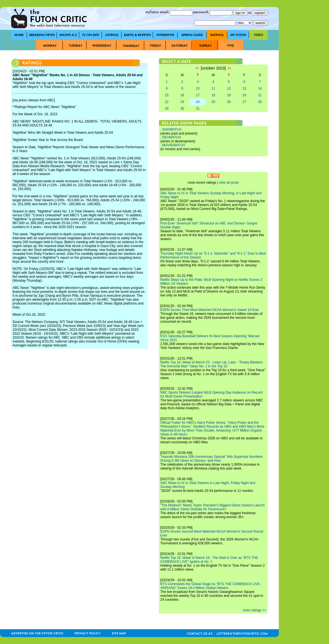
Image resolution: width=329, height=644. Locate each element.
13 (244, 88)
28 (260, 102)
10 (198, 88)
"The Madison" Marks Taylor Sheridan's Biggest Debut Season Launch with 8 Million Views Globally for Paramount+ (212, 507)
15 (167, 95)
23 (182, 102)
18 (213, 95)
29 (167, 109)
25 (213, 102)
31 (198, 109)
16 (182, 95)
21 (260, 95)
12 (229, 88)
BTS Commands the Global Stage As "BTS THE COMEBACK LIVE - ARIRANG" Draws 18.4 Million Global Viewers (211, 586)
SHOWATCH (172, 130)
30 (182, 109)
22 (167, 102)
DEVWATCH (172, 137)
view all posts (229, 183)
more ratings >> (255, 610)
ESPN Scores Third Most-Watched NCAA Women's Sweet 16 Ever (210, 310)
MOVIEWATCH (174, 145)
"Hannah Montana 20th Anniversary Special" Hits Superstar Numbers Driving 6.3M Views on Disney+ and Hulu (211, 459)
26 (229, 102)
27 (244, 102)
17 (198, 95)
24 (198, 102)
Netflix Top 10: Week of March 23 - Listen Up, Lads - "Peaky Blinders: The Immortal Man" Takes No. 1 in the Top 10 (212, 364)
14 (260, 88)
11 (213, 88)
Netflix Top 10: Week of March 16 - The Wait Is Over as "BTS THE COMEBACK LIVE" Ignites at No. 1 (209, 560)
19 (229, 95)
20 (244, 95)
